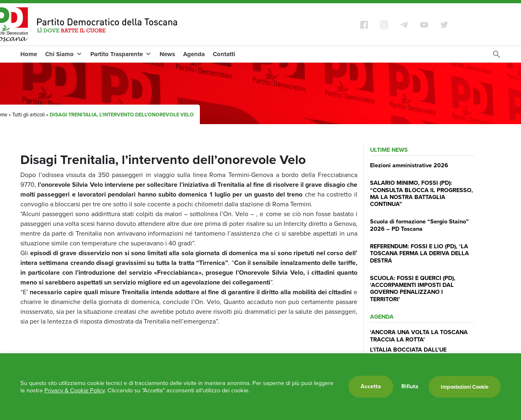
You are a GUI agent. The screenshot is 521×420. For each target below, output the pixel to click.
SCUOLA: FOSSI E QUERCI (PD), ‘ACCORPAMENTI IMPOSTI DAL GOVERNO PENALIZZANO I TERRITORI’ (413, 289)
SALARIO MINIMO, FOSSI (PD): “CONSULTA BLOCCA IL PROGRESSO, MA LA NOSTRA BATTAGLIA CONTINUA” (421, 193)
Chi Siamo (64, 54)
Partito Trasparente (121, 54)
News (167, 54)
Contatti (224, 54)
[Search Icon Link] (497, 56)
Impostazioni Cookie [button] (465, 387)
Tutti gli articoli (28, 115)
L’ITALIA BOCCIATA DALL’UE (408, 350)
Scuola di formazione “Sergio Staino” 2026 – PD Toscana (419, 225)
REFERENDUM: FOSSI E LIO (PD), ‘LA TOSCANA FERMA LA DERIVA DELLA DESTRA (419, 253)
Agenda (194, 54)
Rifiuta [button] (410, 387)
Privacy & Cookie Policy (74, 390)
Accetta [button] (371, 386)
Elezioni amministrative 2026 (409, 165)
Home (29, 54)
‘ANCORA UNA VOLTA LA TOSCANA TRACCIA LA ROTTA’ (419, 336)
